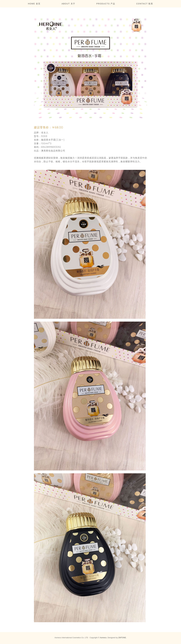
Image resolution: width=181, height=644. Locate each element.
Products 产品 (106, 4)
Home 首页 (34, 4)
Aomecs (103, 638)
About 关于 (68, 4)
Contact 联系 (145, 4)
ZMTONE (122, 638)
